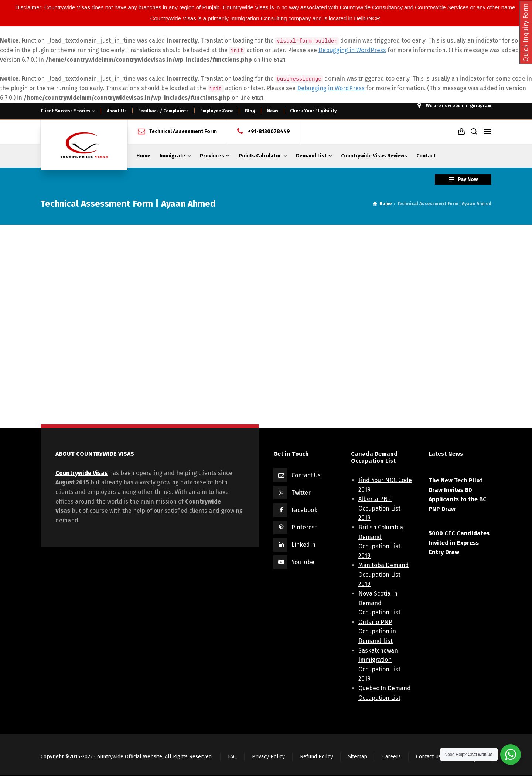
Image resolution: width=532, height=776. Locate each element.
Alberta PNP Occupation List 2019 (379, 508)
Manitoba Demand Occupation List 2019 (384, 575)
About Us (117, 111)
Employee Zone (217, 111)
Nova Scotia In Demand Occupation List (379, 603)
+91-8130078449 (269, 131)
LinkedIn (303, 545)
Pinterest (304, 527)
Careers (392, 757)
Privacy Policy (268, 757)
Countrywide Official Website (128, 757)
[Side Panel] (486, 132)
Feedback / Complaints (163, 111)
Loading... (262, 326)
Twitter (301, 493)
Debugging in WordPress (352, 50)
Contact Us (306, 475)
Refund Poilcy (316, 757)
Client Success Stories (66, 111)
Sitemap (358, 757)
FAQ (232, 757)
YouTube (303, 562)
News (273, 111)
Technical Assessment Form (183, 131)
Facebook (304, 510)
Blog (250, 111)
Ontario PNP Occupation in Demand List (377, 631)
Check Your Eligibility (313, 111)
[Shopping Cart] (461, 132)
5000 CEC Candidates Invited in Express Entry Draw (459, 543)
